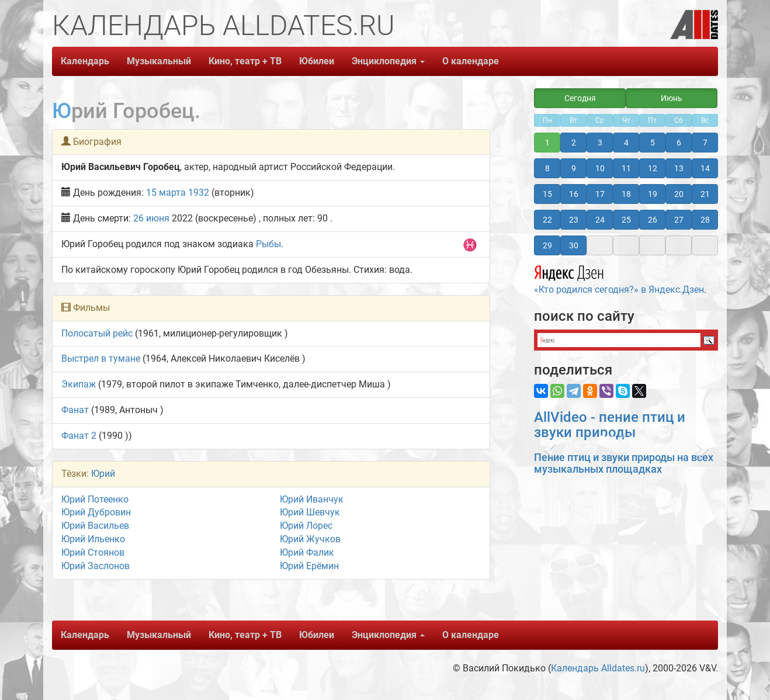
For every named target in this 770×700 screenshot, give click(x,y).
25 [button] (626, 220)
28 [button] (705, 220)
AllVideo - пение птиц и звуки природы (610, 425)
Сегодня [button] (580, 98)
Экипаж (79, 384)
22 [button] (547, 220)
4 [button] (626, 143)
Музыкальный (159, 61)
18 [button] (626, 194)
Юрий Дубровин (96, 512)
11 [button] (626, 168)
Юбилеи (317, 61)
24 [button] (600, 220)
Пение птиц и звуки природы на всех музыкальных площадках (624, 463)
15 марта (166, 193)
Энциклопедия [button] (388, 61)
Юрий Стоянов (93, 552)
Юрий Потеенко (95, 499)
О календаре (471, 61)
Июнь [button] (672, 98)
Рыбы (268, 244)
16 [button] (574, 194)
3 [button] (600, 143)
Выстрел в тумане (101, 358)
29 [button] (547, 245)
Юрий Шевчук (310, 512)
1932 (199, 193)
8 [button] (547, 168)
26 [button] (653, 220)
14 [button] (705, 168)
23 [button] (574, 220)
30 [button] (574, 245)
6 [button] (679, 143)
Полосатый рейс (97, 333)
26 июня (151, 218)
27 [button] (679, 220)
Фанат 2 (79, 436)
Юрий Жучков (310, 539)
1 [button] (547, 143)
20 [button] (679, 194)
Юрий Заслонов (96, 566)
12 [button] (653, 168)
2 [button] (574, 143)
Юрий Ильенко (93, 539)
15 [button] (547, 194)
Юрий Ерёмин (309, 566)
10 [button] (600, 168)
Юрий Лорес (306, 526)
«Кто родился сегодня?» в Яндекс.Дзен (619, 278)
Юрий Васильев (95, 526)
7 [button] (705, 143)
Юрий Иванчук (312, 499)
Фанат (75, 410)
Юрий (103, 474)
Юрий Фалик (307, 552)
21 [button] (705, 194)
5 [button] (653, 143)
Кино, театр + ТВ (245, 61)
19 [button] (653, 194)
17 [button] (600, 194)
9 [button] (574, 168)
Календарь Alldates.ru (598, 668)
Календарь (85, 61)
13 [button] (679, 168)
